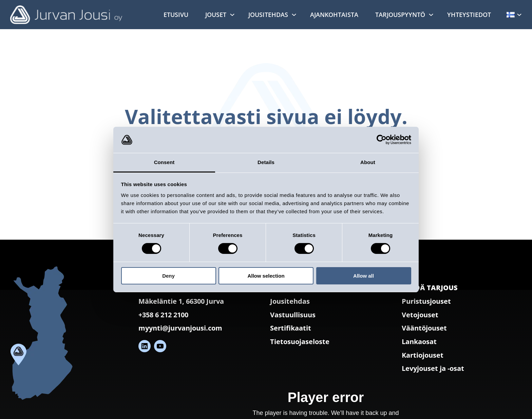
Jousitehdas (290, 301)
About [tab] (368, 162)
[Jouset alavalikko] (232, 14)
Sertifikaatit (291, 328)
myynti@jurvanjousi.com (180, 328)
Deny (168, 276)
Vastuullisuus (293, 315)
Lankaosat (419, 342)
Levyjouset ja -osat (433, 368)
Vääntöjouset (424, 328)
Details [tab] (266, 162)
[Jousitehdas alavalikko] (294, 14)
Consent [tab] (164, 162)
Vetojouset (420, 315)
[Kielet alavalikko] (519, 14)
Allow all (364, 276)
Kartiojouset (423, 355)
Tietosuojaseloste (300, 342)
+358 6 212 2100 (163, 315)
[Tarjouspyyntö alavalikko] (431, 14)
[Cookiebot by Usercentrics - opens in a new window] (382, 140)
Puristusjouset (426, 301)
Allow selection (266, 276)
